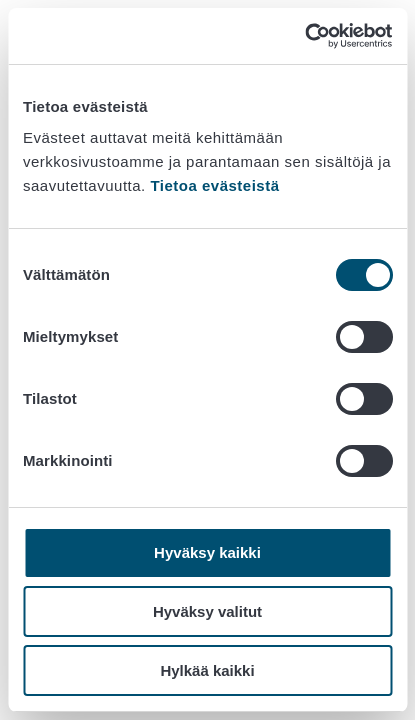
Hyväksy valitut (207, 611)
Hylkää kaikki (207, 670)
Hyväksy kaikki (207, 552)
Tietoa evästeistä (214, 185)
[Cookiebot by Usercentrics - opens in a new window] (304, 36)
